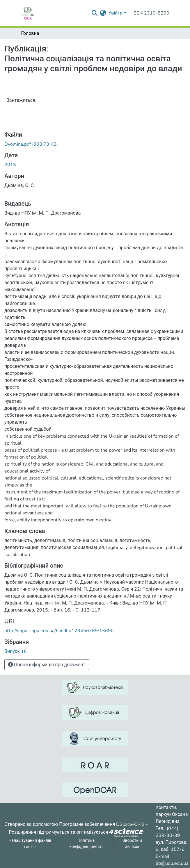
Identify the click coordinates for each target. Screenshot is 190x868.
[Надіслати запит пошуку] (94, 13)
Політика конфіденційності (86, 844)
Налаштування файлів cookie (30, 844)
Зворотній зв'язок (132, 844)
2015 (10, 165)
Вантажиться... (23, 100)
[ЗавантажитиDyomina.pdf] (31, 144)
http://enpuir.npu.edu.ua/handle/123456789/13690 (59, 631)
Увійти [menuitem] (115, 13)
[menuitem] (103, 13)
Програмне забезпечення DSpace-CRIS (102, 824)
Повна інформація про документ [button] (47, 665)
